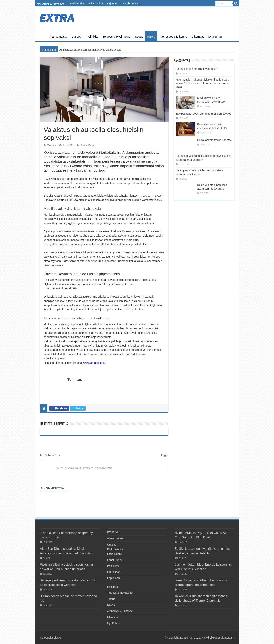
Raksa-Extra (87, 145)
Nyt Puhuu (215, 37)
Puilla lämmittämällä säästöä (214, 140)
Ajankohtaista (58, 37)
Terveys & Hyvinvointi (117, 37)
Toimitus (51, 145)
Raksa (151, 37)
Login (164, 455)
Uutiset (76, 37)
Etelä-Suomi (115, 554)
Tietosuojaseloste (50, 638)
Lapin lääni (114, 578)
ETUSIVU (42, 36)
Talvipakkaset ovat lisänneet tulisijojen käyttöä (204, 114)
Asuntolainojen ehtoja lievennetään (197, 69)
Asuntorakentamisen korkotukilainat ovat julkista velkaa (90, 50)
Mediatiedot (77, 4)
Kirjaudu (112, 4)
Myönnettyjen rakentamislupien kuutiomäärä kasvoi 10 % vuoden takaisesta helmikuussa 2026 (202, 83)
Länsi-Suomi (115, 560)
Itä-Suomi (113, 566)
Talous (139, 37)
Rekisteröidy (95, 4)
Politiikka (93, 37)
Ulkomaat (197, 37)
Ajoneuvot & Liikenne (173, 37)
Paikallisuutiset (130, 4)
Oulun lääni (114, 572)
